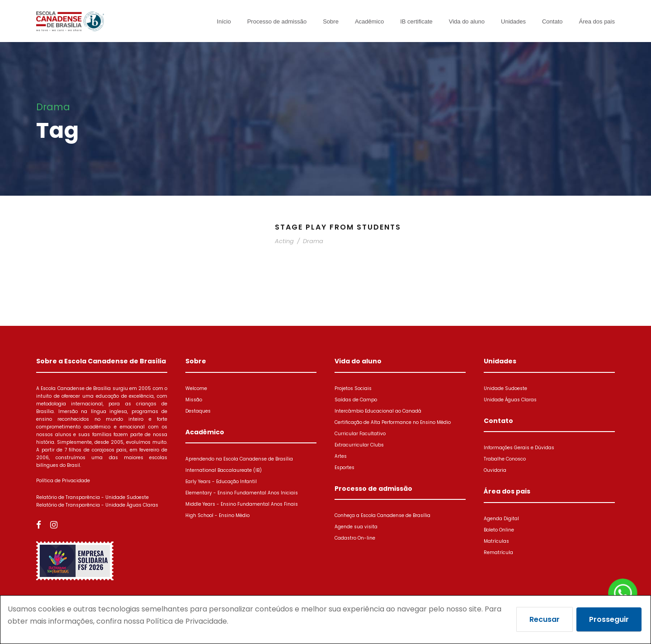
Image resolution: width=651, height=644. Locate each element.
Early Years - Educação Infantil (221, 482)
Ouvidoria (495, 470)
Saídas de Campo (356, 400)
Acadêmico (369, 21)
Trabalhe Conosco (505, 459)
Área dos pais (597, 21)
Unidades (513, 21)
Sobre (331, 21)
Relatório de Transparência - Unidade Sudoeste (92, 497)
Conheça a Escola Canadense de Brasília (382, 515)
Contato (552, 21)
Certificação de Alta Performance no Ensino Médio (393, 422)
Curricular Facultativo (360, 434)
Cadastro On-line (355, 538)
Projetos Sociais (353, 388)
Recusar (545, 619)
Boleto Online (499, 530)
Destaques (198, 411)
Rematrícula (498, 552)
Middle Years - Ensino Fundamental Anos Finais (242, 504)
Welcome (196, 388)
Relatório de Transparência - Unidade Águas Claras (97, 505)
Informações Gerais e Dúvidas (519, 448)
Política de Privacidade (63, 481)
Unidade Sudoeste (505, 388)
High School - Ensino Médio (217, 515)
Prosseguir (609, 619)
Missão (194, 400)
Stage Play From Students (338, 227)
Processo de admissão (277, 21)
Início (224, 21)
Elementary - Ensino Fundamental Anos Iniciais (242, 493)
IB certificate (416, 21)
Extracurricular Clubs (359, 445)
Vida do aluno (467, 21)
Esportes (344, 468)
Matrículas (496, 541)
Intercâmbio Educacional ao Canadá (378, 411)
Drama (313, 241)
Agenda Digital (501, 519)
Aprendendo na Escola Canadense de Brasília (239, 459)
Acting (284, 241)
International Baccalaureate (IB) (224, 470)
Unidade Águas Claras (510, 400)
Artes (341, 456)
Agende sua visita (356, 527)
